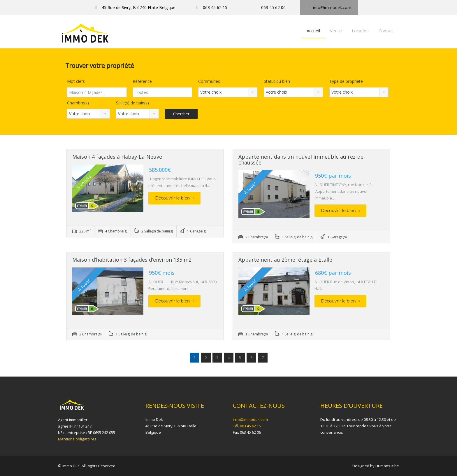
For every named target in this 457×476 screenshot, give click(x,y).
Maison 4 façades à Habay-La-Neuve (117, 157)
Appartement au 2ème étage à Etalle (285, 260)
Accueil (313, 31)
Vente (336, 31)
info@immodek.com (250, 419)
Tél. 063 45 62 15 (247, 426)
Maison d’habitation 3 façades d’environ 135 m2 (132, 260)
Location (360, 31)
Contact (386, 31)
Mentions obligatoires (77, 439)
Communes (209, 81)
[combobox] (228, 92)
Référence (142, 81)
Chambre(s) (78, 103)
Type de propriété (346, 81)
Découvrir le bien (174, 198)
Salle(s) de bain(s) (132, 103)
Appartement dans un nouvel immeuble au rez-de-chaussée (302, 160)
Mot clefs (76, 81)
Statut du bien (277, 81)
